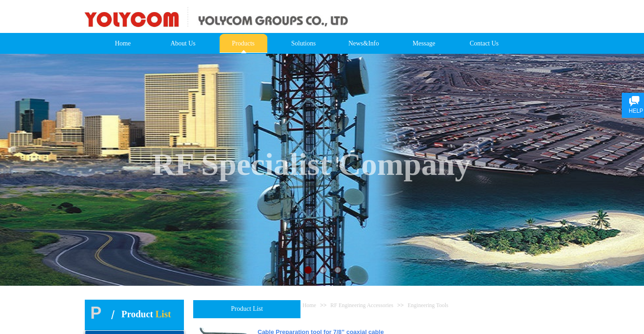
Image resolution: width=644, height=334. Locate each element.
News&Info (364, 43)
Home (123, 43)
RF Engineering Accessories (362, 305)
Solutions (304, 43)
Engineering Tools (428, 305)
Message (424, 43)
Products (243, 43)
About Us (183, 43)
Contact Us (484, 43)
